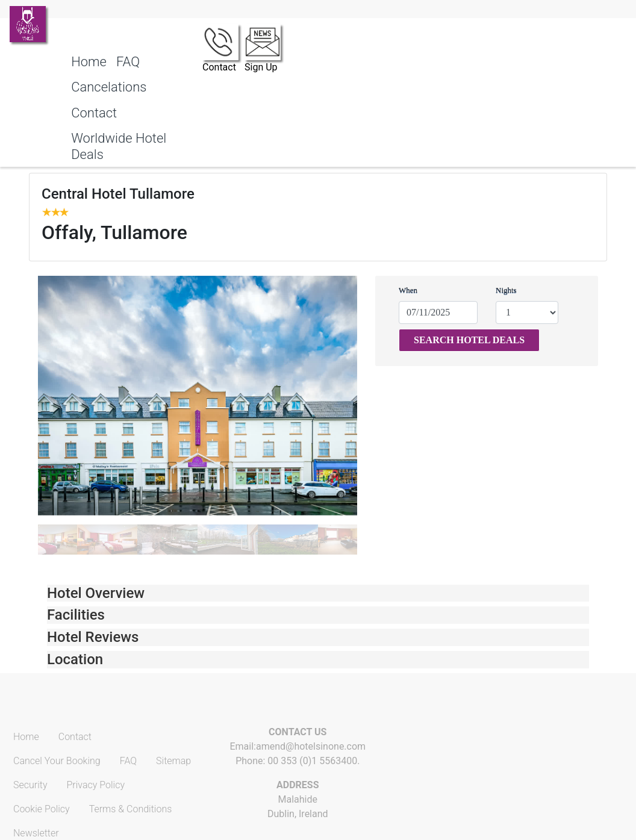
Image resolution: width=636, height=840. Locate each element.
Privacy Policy (96, 785)
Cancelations (109, 87)
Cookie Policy (42, 809)
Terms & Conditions (131, 809)
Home (89, 62)
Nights (506, 290)
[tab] (318, 593)
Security (30, 785)
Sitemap (173, 761)
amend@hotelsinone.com (311, 746)
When (408, 290)
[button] (318, 593)
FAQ (128, 62)
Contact (94, 113)
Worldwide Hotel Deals (119, 146)
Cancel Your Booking (57, 761)
